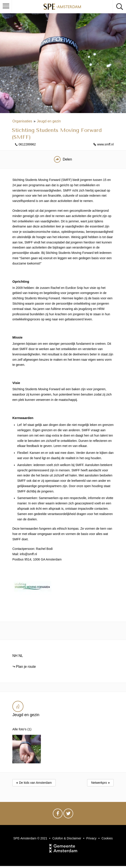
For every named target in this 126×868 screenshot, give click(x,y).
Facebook (58, 810)
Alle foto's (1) (23, 729)
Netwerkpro (99, 778)
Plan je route (26, 667)
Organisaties (22, 121)
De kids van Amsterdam (35, 778)
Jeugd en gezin (49, 121)
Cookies (107, 834)
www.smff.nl (105, 144)
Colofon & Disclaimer (67, 834)
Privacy (91, 834)
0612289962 (27, 144)
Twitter (68, 810)
